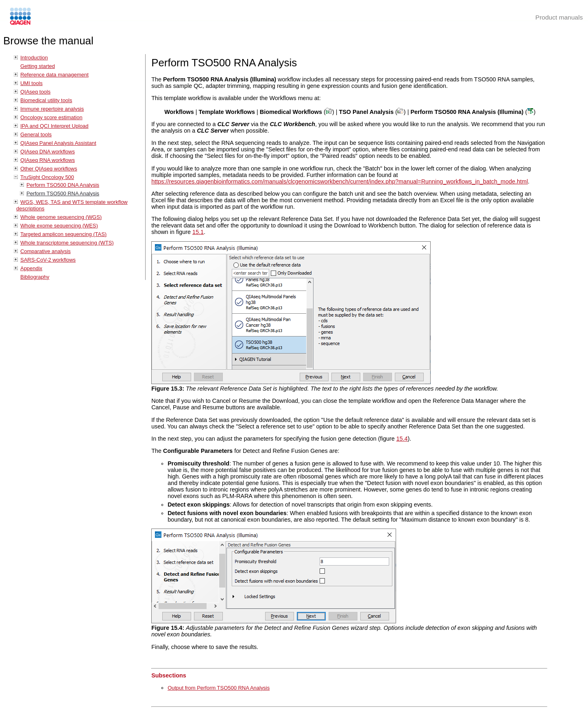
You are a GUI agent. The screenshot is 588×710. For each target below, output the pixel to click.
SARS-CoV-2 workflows (48, 260)
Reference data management (54, 75)
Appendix (31, 268)
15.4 (402, 439)
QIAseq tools (35, 92)
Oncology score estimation (51, 117)
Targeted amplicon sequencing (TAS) (63, 234)
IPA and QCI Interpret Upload (54, 126)
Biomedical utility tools (46, 100)
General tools (36, 134)
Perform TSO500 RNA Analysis (63, 193)
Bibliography (35, 277)
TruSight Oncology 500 (47, 177)
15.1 (198, 232)
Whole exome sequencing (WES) (59, 226)
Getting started (38, 66)
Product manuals (559, 17)
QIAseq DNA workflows (48, 152)
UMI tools (32, 83)
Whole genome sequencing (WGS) (61, 217)
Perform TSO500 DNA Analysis (63, 185)
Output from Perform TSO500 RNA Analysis (219, 688)
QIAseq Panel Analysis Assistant (58, 143)
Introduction (34, 58)
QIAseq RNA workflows (48, 160)
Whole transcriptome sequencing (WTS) (67, 243)
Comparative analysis (46, 251)
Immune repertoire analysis (52, 109)
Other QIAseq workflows (49, 169)
